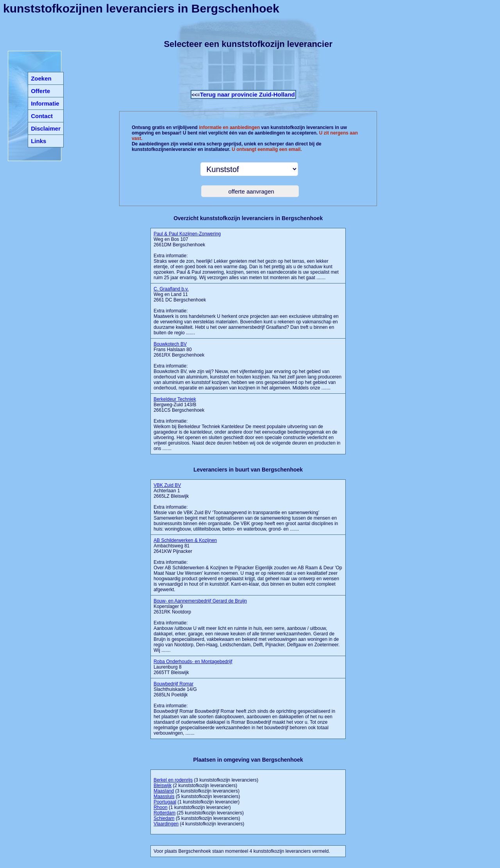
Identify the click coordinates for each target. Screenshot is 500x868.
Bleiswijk (162, 786)
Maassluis (164, 796)
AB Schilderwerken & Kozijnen (185, 540)
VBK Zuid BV (167, 485)
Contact (42, 116)
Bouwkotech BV (170, 344)
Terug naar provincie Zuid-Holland (247, 94)
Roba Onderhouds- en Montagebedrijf (193, 662)
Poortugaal (165, 802)
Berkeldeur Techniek (175, 399)
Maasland (164, 791)
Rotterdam (164, 813)
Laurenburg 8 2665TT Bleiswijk (193, 667)
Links (38, 141)
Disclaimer (46, 128)
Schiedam (164, 818)
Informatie (45, 103)
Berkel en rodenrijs (173, 780)
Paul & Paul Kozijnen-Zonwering (187, 234)
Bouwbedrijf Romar (173, 684)
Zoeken (41, 78)
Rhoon (160, 807)
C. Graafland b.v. (171, 289)
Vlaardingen (166, 824)
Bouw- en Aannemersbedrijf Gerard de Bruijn (200, 601)
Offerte (40, 91)
